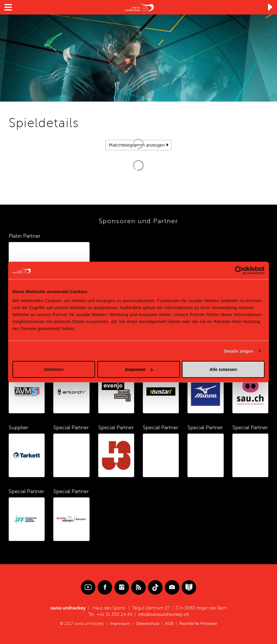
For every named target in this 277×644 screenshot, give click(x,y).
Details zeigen (239, 351)
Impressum (120, 624)
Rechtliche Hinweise (198, 624)
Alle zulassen (223, 369)
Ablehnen (54, 369)
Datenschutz (148, 624)
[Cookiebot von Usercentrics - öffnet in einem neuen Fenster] (239, 270)
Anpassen (139, 369)
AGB (169, 624)
